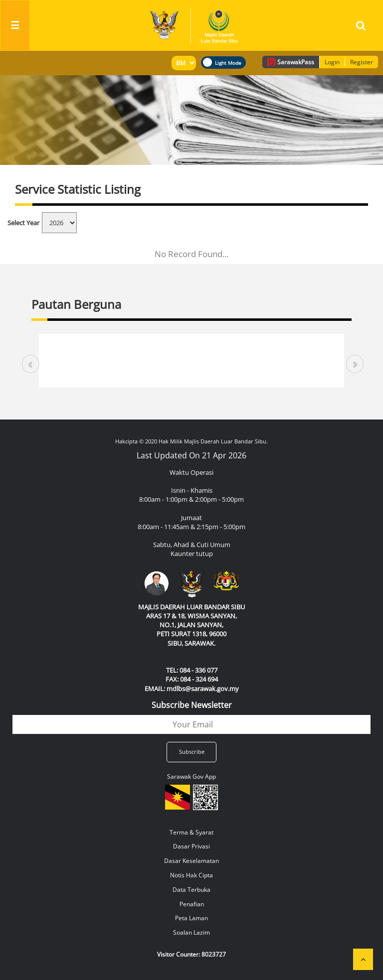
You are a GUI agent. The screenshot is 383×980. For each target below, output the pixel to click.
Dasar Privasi (191, 846)
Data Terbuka (191, 890)
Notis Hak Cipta (191, 875)
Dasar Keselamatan (191, 861)
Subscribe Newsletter (192, 705)
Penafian (192, 904)
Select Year (23, 223)
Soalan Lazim (191, 932)
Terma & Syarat (191, 832)
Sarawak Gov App (191, 776)
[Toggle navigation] (15, 25)
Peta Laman (191, 918)
